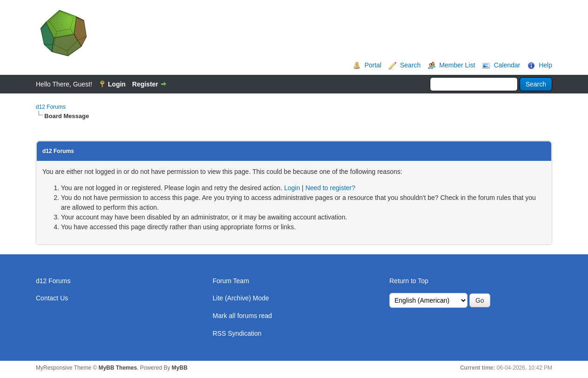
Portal (373, 65)
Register (145, 84)
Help (545, 65)
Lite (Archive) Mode (241, 298)
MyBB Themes (118, 368)
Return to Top (409, 281)
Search (410, 65)
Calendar (507, 65)
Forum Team (231, 281)
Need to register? (330, 188)
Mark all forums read (242, 316)
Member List (457, 65)
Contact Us (52, 298)
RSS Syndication (237, 333)
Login (117, 84)
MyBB (180, 368)
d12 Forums (51, 107)
